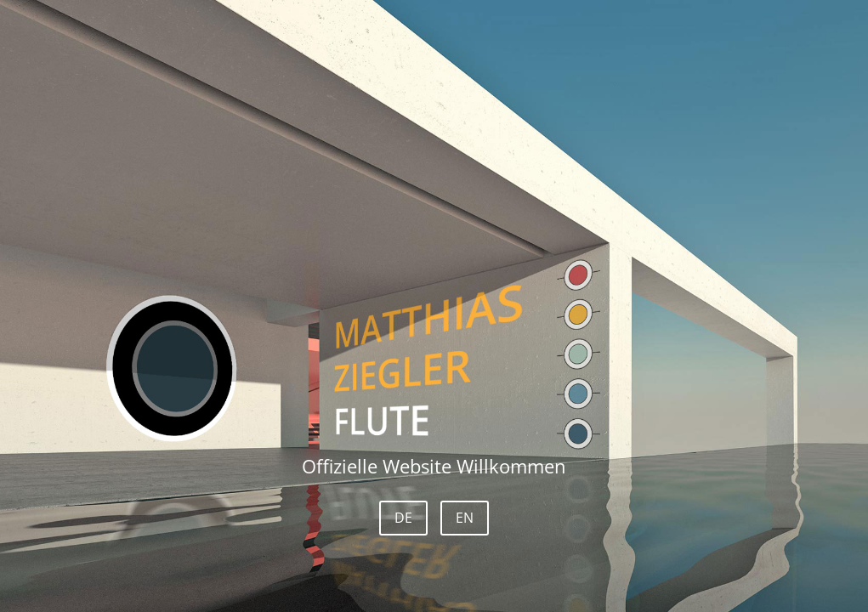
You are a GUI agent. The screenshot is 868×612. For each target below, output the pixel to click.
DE (403, 518)
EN (465, 518)
